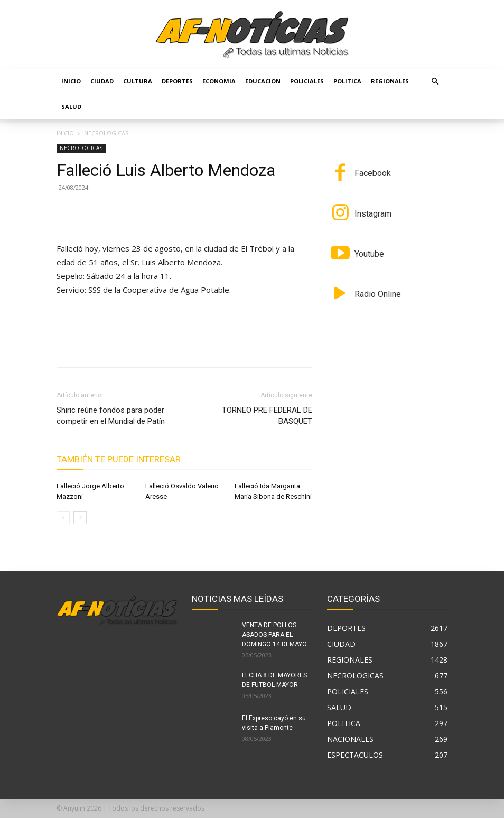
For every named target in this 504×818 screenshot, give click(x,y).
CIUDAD (102, 81)
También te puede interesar (119, 459)
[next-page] (80, 518)
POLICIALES (307, 81)
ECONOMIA (219, 81)
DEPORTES (177, 81)
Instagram (373, 214)
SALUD (71, 106)
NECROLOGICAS (81, 148)
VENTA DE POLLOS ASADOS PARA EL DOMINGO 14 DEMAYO (274, 635)
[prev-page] (63, 518)
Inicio (71, 81)
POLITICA (347, 81)
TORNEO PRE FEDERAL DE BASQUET (267, 416)
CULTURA (138, 81)
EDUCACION (263, 81)
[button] (435, 82)
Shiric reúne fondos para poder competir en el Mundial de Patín (111, 416)
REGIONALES (390, 81)
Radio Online (378, 294)
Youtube (369, 254)
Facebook (373, 173)
